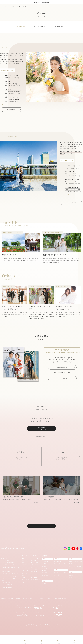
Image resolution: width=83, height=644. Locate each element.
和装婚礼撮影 (7, 591)
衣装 (23, 567)
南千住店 (45, 581)
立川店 (44, 572)
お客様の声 (34, 580)
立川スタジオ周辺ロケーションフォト (12, 577)
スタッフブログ (35, 578)
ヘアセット (25, 579)
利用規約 (18, 607)
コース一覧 (23, 6)
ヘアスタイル (35, 573)
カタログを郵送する (62, 380)
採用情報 (11, 607)
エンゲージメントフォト (10, 587)
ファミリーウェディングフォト (12, 582)
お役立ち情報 (35, 571)
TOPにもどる (41, 534)
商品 (23, 584)
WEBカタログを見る (62, 369)
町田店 (44, 579)
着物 (23, 571)
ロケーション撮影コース (9, 571)
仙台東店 (71, 584)
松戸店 (44, 593)
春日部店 (57, 584)
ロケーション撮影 (40, 26)
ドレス (24, 569)
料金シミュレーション (26, 590)
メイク (33, 576)
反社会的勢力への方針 (61, 607)
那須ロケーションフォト (10, 573)
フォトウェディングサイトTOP (11, 6)
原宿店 (44, 575)
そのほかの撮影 (59, 26)
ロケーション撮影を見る (71, 204)
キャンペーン (26, 565)
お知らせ (34, 569)
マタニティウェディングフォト (12, 585)
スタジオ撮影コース (7, 569)
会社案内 (3, 607)
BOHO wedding (8, 596)
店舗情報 (45, 565)
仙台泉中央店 (72, 586)
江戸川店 (45, 577)
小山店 (71, 572)
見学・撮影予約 (41, 430)
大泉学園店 (45, 584)
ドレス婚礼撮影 (8, 594)
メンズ (24, 573)
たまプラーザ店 (58, 570)
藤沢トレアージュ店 (60, 572)
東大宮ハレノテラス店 (60, 581)
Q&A (23, 586)
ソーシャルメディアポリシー (45, 607)
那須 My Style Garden (75, 575)
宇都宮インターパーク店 (75, 570)
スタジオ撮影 (21, 26)
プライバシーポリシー (29, 607)
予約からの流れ (41, 438)
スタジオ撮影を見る (12, 110)
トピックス (34, 565)
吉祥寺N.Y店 (46, 570)
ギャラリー (25, 582)
